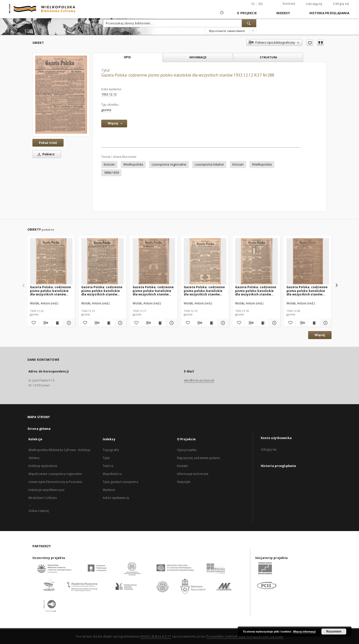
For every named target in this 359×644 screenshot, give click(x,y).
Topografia (111, 450)
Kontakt (182, 466)
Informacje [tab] (198, 57)
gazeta (106, 110)
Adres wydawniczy (116, 498)
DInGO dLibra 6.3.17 (156, 636)
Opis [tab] (127, 57)
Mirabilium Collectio (43, 498)
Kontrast (289, 4)
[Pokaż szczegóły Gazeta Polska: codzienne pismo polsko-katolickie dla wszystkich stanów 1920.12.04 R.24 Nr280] (325, 323)
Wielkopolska (133, 164)
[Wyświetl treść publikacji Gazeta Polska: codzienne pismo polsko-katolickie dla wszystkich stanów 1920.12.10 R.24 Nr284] (211, 323)
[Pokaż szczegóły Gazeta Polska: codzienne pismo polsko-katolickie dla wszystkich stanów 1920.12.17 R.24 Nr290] (171, 323)
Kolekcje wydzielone (43, 466)
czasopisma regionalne (169, 164)
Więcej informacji (304, 632)
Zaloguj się (341, 4)
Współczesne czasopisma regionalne (55, 474)
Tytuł (106, 458)
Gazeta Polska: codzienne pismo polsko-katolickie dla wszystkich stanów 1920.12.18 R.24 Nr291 (256, 291)
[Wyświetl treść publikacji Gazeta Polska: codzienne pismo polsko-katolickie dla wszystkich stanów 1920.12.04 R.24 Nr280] (314, 323)
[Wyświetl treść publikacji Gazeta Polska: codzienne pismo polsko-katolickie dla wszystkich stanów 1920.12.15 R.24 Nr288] (109, 323)
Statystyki (184, 482)
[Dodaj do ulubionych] (310, 43)
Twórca (108, 466)
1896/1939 (111, 173)
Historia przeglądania (329, 13)
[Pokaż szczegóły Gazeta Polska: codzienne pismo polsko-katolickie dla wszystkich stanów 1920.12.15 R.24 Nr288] (120, 323)
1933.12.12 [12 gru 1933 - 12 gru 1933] (109, 94)
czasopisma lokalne (209, 164)
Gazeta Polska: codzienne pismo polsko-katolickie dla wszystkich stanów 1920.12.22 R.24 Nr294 (50, 291)
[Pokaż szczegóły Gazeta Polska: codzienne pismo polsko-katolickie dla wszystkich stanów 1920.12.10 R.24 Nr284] (222, 323)
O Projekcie (247, 13)
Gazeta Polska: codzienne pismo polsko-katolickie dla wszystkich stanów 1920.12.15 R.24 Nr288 (102, 291)
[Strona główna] (222, 13)
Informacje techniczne (193, 474)
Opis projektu (187, 450)
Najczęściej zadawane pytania (198, 458)
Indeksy (283, 13)
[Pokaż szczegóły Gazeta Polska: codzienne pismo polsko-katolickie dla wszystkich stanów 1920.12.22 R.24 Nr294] (68, 323)
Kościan (109, 164)
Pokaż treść (48, 143)
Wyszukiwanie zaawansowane (227, 31)
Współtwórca (112, 474)
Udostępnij (314, 4)
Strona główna (39, 429)
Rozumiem (334, 632)
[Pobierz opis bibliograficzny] (45, 323)
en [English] (261, 4)
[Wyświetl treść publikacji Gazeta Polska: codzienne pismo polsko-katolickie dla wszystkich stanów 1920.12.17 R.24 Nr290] (160, 323)
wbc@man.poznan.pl (199, 380)
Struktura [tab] (268, 57)
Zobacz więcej (39, 511)
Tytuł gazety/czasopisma (120, 482)
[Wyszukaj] (249, 23)
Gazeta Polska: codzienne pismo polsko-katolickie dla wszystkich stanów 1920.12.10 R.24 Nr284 (204, 291)
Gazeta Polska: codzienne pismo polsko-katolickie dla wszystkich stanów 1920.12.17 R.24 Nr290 (153, 291)
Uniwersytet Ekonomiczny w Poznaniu (55, 482)
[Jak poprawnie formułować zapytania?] (253, 31)
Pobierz (45, 154)
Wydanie (109, 490)
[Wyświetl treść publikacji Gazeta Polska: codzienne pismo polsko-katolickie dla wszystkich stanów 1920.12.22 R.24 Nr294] (57, 323)
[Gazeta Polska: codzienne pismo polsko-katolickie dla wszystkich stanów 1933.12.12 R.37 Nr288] (61, 94)
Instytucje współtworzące (46, 490)
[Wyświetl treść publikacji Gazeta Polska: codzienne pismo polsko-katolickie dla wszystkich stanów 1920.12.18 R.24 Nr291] (262, 323)
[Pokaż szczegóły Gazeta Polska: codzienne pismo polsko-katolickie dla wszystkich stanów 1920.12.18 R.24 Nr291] (274, 323)
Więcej (320, 335)
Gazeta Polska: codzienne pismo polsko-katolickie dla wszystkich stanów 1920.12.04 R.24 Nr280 (307, 291)
